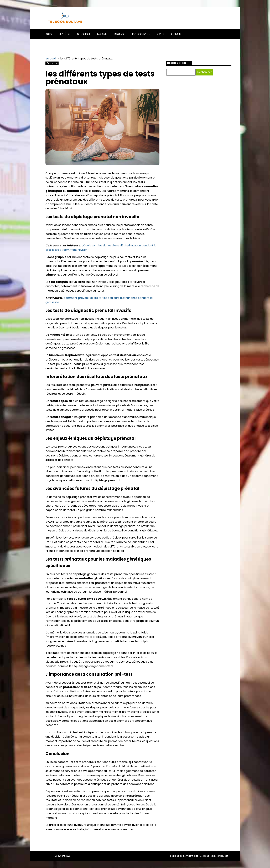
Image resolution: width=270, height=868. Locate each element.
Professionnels (141, 34)
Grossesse (84, 34)
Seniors (176, 34)
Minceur (119, 34)
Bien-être (65, 34)
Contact (224, 856)
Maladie (102, 34)
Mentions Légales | (209, 856)
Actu (49, 34)
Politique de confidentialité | (185, 856)
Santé (161, 34)
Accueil (51, 59)
